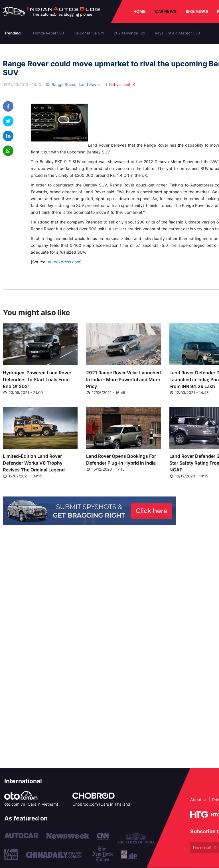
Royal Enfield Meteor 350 (177, 33)
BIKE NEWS (197, 11)
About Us (199, 800)
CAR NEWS (166, 11)
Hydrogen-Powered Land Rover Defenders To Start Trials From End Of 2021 (37, 379)
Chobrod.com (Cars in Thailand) (102, 804)
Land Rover (89, 84)
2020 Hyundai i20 (129, 33)
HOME (140, 11)
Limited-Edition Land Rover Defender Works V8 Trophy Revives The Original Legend (34, 463)
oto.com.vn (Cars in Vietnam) (31, 804)
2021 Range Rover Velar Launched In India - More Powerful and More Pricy (123, 379)
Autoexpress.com (64, 262)
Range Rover (63, 84)
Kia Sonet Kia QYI (89, 33)
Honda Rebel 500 (48, 33)
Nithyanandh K (119, 85)
